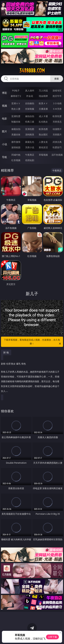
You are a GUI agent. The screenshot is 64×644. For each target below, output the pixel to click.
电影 (4, 119)
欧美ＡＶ (43, 103)
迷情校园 (16, 147)
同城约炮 (16, 155)
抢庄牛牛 (57, 96)
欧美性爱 (57, 116)
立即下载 (52, 637)
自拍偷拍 (30, 103)
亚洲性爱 (16, 116)
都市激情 (16, 142)
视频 (4, 106)
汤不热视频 (57, 155)
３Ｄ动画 (57, 103)
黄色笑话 (43, 147)
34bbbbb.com (32, 71)
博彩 (4, 93)
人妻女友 (43, 142)
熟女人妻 (16, 109)
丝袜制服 (30, 109)
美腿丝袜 (16, 135)
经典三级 (30, 122)
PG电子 (16, 90)
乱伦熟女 (43, 122)
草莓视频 (43, 155)
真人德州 (30, 90)
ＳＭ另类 (57, 109)
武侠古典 (57, 142)
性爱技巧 (57, 147)
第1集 (6, 352)
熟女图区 (43, 135)
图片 (4, 131)
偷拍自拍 (30, 116)
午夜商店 (30, 155)
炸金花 (30, 96)
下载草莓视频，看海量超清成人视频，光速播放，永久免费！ (33, 342)
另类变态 (57, 122)
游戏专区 (57, 90)
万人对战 (43, 90)
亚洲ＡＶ (16, 103)
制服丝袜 (16, 122)
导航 (4, 157)
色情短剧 (30, 160)
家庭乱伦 (30, 142)
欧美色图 (43, 129)
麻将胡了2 (16, 96)
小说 (4, 144)
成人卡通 (43, 116)
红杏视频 (16, 160)
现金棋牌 (43, 96)
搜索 (57, 79)
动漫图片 (57, 129)
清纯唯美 (30, 135)
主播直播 (43, 109)
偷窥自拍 (16, 129)
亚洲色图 (30, 129)
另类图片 (57, 135)
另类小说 (30, 147)
